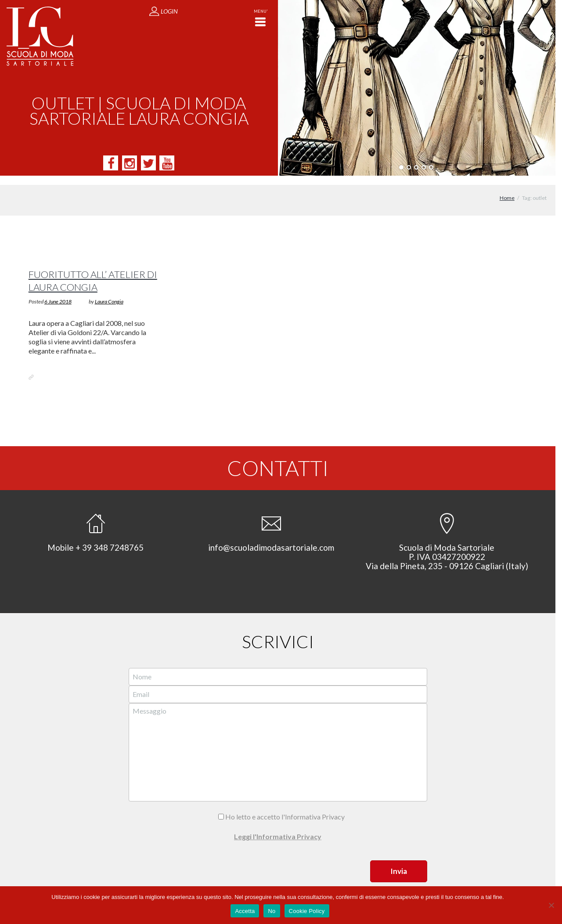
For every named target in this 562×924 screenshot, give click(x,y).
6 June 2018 (58, 292)
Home (507, 189)
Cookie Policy (307, 911)
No (272, 911)
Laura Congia (109, 292)
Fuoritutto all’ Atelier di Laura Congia (93, 271)
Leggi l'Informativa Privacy (278, 827)
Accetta (245, 911)
